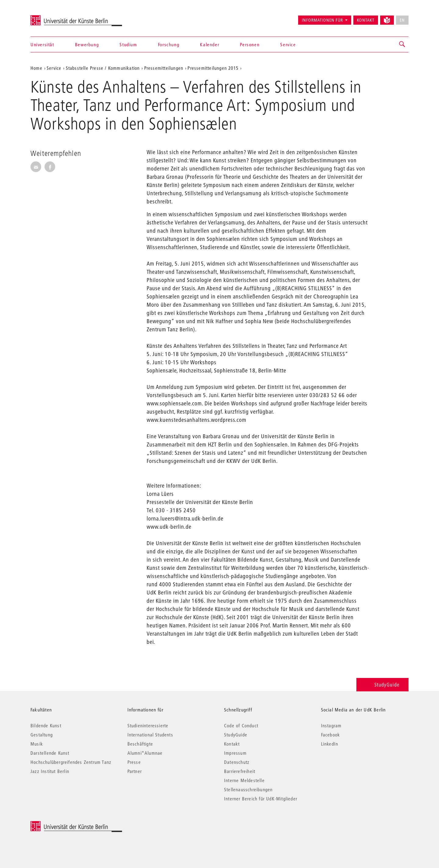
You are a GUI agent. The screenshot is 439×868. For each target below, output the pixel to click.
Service (288, 44)
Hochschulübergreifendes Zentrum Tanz (71, 762)
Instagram (331, 725)
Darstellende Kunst (50, 753)
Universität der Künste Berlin (54, 17)
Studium (128, 44)
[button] (402, 44)
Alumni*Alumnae (145, 753)
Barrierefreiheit (240, 771)
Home (36, 68)
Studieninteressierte (148, 725)
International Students (150, 735)
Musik (37, 744)
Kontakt (366, 20)
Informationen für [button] (322, 20)
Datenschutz (237, 762)
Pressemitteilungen (164, 68)
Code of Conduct (241, 725)
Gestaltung (42, 735)
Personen (250, 44)
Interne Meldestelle (244, 780)
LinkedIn (330, 744)
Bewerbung (87, 44)
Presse (134, 762)
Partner (135, 771)
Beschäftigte (140, 744)
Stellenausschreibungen (248, 789)
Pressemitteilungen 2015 (213, 68)
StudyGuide (382, 685)
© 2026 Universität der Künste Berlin (62, 824)
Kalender (210, 44)
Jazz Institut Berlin (50, 771)
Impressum (235, 753)
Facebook (331, 735)
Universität (42, 44)
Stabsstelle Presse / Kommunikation (103, 68)
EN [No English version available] (402, 20)
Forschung (169, 44)
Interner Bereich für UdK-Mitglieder (261, 799)
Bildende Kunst (46, 725)
